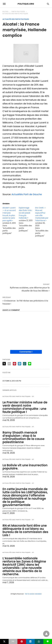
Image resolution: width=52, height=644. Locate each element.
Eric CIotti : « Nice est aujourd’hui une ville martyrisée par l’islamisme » (42, 214)
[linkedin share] (20, 364)
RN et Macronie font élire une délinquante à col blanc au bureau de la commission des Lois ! (25, 530)
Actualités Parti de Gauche (27, 194)
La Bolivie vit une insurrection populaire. (25, 467)
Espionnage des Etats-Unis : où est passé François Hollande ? (26, 213)
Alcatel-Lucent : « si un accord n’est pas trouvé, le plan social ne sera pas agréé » (9, 214)
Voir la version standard (33, 594)
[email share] (9, 364)
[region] (26, 261)
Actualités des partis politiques (15, 14)
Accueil (6, 12)
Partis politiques (18, 12)
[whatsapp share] (25, 364)
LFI (33, 396)
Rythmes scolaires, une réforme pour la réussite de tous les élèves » (30, 289)
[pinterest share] (14, 364)
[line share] (30, 364)
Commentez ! (26, 352)
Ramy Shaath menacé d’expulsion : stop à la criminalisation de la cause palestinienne (23, 437)
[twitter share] (4, 364)
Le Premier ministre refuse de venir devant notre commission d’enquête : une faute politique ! (25, 407)
